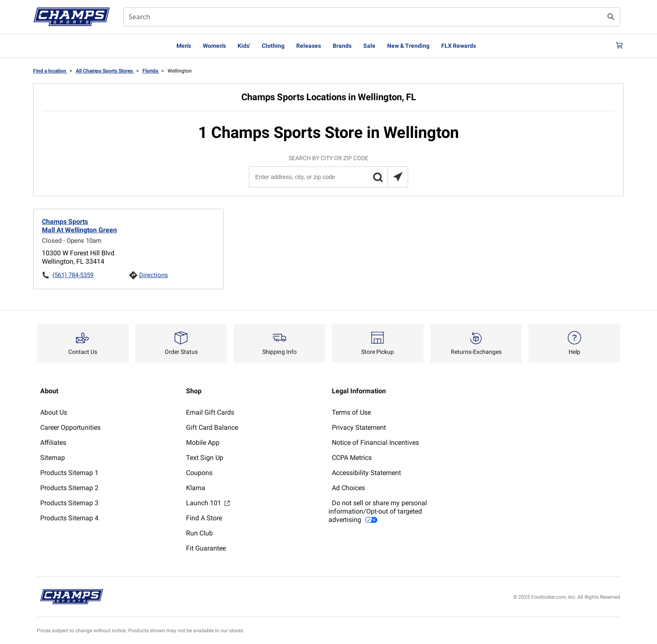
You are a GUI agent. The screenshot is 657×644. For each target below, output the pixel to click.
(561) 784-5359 (73, 275)
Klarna (196, 488)
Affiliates (53, 443)
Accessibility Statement (366, 473)
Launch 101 (208, 503)
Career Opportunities (70, 427)
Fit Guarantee (206, 548)
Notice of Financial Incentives (375, 443)
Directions (154, 275)
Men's (184, 46)
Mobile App (203, 443)
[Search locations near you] (398, 177)
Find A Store (204, 518)
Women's (214, 46)
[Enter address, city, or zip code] (328, 177)
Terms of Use (351, 412)
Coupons (199, 473)
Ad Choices (348, 488)
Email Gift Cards (210, 412)
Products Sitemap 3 (69, 503)
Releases (309, 46)
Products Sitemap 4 (69, 518)
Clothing (273, 46)
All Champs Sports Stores (105, 71)
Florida (151, 71)
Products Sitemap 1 (69, 473)
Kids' (244, 46)
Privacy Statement (359, 427)
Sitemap (53, 458)
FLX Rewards (459, 46)
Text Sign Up (205, 458)
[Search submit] (611, 17)
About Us (54, 412)
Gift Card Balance (212, 427)
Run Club (199, 533)
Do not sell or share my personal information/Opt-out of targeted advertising (378, 511)
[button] (378, 177)
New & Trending (408, 46)
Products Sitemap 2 (69, 488)
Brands (342, 46)
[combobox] (372, 17)
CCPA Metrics (352, 458)
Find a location (50, 71)
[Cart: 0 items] (617, 46)
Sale (369, 46)
